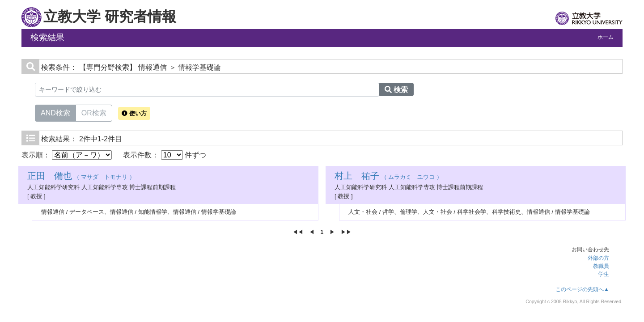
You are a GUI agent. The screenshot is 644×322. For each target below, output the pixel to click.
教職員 (601, 266)
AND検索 (55, 112)
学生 (604, 274)
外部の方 (598, 258)
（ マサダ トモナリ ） (81, 177)
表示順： (67, 155)
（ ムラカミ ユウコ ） (388, 177)
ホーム (606, 37)
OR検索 (94, 112)
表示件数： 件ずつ (165, 155)
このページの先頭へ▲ (582, 289)
